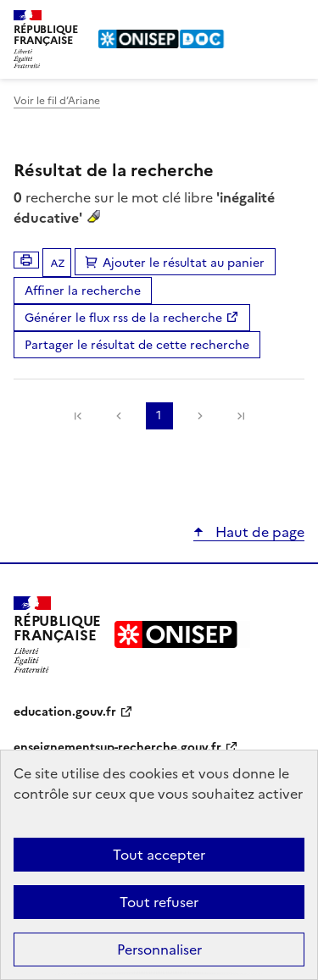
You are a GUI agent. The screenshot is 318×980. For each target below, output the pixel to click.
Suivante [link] (200, 416)
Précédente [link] (119, 416)
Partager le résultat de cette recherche (137, 345)
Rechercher (260, 20)
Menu (294, 20)
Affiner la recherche (83, 291)
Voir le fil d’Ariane (57, 101)
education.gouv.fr (65, 712)
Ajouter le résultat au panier (184, 263)
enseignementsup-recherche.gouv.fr (117, 747)
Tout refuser (159, 902)
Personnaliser (159, 950)
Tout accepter (159, 855)
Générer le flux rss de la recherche (123, 318)
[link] (78, 416)
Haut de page (258, 532)
